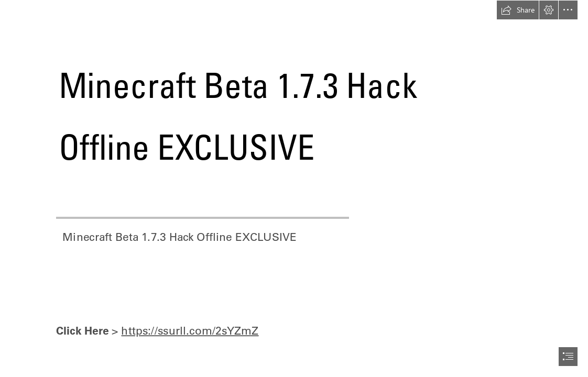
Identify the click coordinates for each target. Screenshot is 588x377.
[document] (294, 188)
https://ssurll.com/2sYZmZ (190, 330)
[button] (518, 10)
